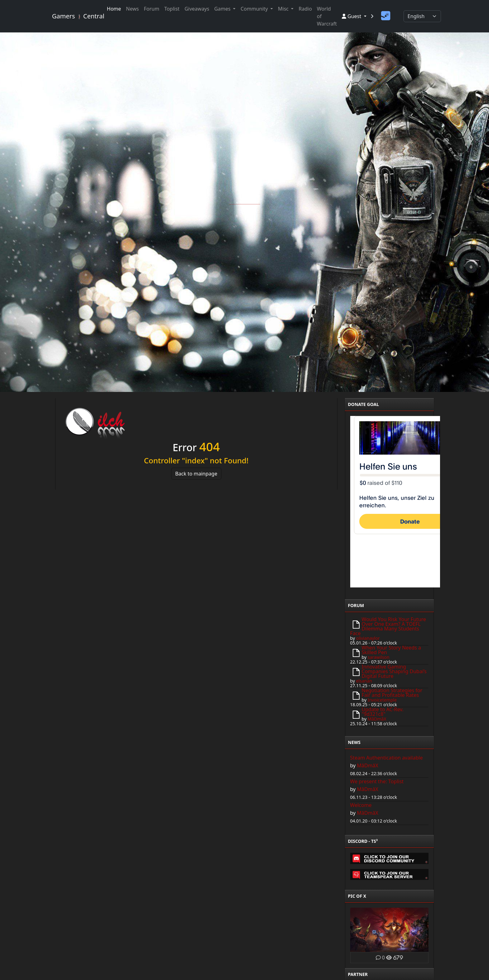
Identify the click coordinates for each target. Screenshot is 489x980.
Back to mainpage (196, 474)
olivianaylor (368, 638)
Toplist (172, 9)
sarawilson (379, 657)
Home (114, 9)
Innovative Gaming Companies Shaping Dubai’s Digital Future (394, 671)
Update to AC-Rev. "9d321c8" (383, 712)
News (132, 9)
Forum (151, 9)
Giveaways (197, 9)
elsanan (364, 681)
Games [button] (223, 9)
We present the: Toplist (377, 781)
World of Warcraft (327, 16)
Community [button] (255, 9)
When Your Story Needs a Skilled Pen (391, 650)
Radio (305, 9)
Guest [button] (352, 16)
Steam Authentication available (387, 758)
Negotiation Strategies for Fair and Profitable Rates (392, 693)
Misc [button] (284, 9)
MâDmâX (377, 719)
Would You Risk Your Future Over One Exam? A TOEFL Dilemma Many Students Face (388, 626)
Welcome (361, 805)
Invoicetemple (382, 700)
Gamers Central (76, 16)
